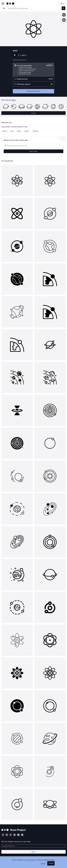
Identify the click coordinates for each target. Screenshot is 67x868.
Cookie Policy (31, 860)
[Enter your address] (33, 846)
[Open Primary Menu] (3, 4)
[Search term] (34, 8)
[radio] (33, 70)
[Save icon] (64, 15)
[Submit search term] (64, 8)
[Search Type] (4, 8)
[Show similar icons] (64, 20)
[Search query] (33, 146)
